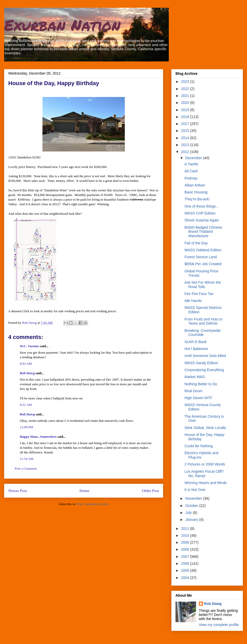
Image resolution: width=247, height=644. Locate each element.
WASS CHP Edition (200, 213)
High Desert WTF (198, 398)
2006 (186, 563)
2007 (186, 557)
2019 (186, 110)
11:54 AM (27, 459)
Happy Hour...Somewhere (38, 437)
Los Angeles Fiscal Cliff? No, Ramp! (204, 474)
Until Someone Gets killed (205, 356)
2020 (186, 103)
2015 (186, 131)
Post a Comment (26, 468)
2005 (186, 570)
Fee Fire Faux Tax (199, 294)
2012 (186, 152)
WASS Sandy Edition (201, 363)
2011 (186, 529)
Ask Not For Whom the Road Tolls (203, 285)
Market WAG (195, 377)
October (192, 506)
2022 (186, 89)
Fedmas (191, 178)
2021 (186, 96)
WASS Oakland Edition (203, 250)
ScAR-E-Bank (196, 342)
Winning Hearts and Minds (206, 483)
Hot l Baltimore (196, 349)
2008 (186, 549)
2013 (186, 145)
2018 (186, 117)
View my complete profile (219, 625)
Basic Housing (196, 192)
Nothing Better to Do (201, 384)
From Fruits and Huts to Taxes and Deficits (203, 321)
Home (84, 491)
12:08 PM (27, 427)
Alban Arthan (195, 185)
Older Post (151, 491)
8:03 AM (26, 364)
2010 (186, 535)
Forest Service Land (201, 257)
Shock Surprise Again (202, 220)
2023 (186, 82)
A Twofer (191, 164)
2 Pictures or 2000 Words (205, 464)
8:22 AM (26, 405)
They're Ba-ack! (197, 199)
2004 (186, 578)
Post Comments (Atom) (93, 504)
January (192, 520)
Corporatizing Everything (204, 370)
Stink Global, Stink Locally (205, 428)
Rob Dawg (27, 373)
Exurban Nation (62, 25)
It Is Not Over (195, 490)
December (194, 158)
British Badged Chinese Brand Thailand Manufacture (203, 232)
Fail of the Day (196, 243)
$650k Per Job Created (203, 264)
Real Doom (193, 391)
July (189, 513)
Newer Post (17, 491)
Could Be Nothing (199, 446)
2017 (186, 124)
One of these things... (202, 206)
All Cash (191, 171)
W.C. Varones (30, 346)
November (194, 498)
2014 (186, 138)
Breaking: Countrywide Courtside (203, 333)
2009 (186, 542)
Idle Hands (193, 301)
